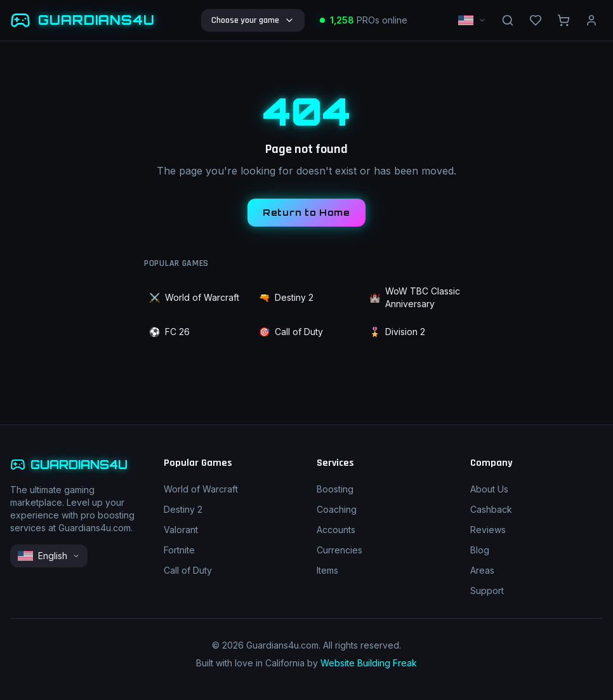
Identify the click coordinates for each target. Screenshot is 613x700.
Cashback (491, 509)
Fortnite (179, 550)
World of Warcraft (194, 298)
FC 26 (169, 332)
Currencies (339, 550)
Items (327, 570)
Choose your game (253, 20)
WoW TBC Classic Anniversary (415, 297)
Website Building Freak (369, 663)
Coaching (337, 509)
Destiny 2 (286, 298)
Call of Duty (291, 332)
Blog (480, 550)
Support (487, 591)
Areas (482, 570)
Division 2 (397, 332)
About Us (489, 489)
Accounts (336, 530)
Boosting (335, 489)
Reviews (488, 530)
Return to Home (306, 212)
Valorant (181, 530)
